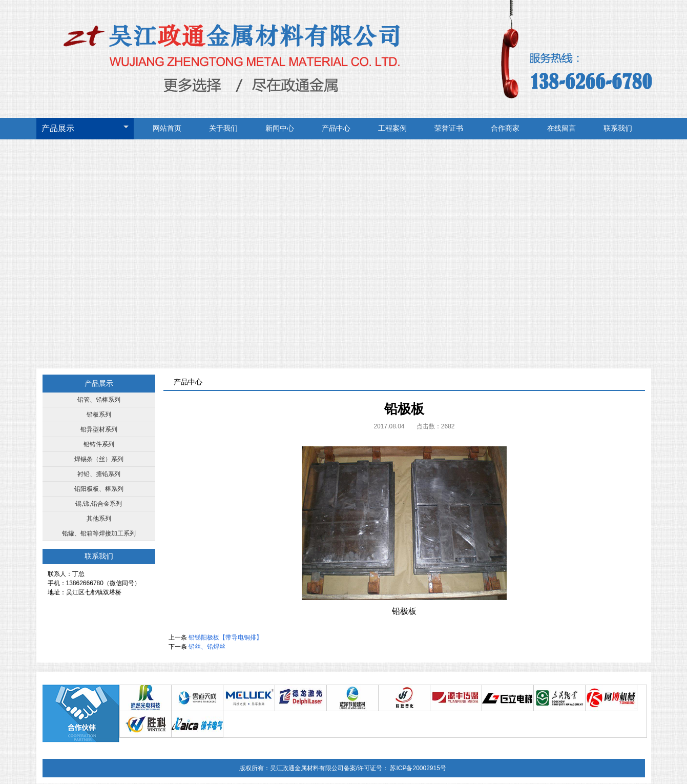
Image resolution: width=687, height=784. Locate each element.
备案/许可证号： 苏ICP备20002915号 (395, 768)
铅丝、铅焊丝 (207, 647)
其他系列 (99, 519)
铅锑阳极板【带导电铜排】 (225, 637)
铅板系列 (99, 415)
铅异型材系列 (99, 429)
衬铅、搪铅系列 (99, 474)
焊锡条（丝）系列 (99, 459)
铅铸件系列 (99, 444)
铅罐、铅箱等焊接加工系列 (99, 533)
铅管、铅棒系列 (99, 400)
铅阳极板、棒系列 (99, 489)
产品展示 (58, 128)
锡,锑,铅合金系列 (99, 504)
